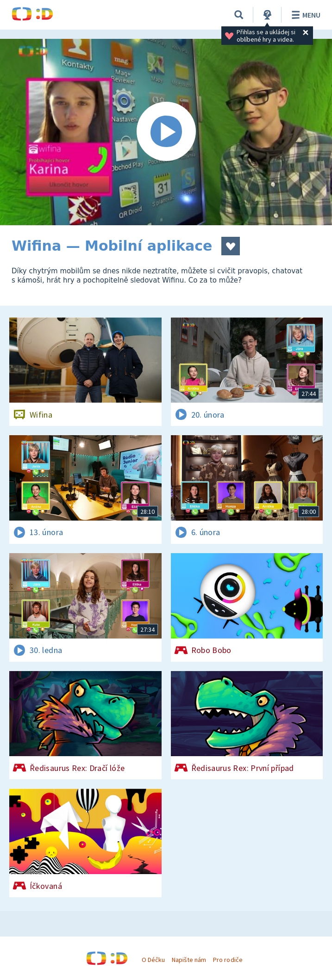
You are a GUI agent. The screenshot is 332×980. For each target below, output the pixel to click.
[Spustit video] (166, 132)
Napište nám (189, 960)
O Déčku (153, 960)
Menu (304, 15)
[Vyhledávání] (239, 15)
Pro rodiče (228, 960)
